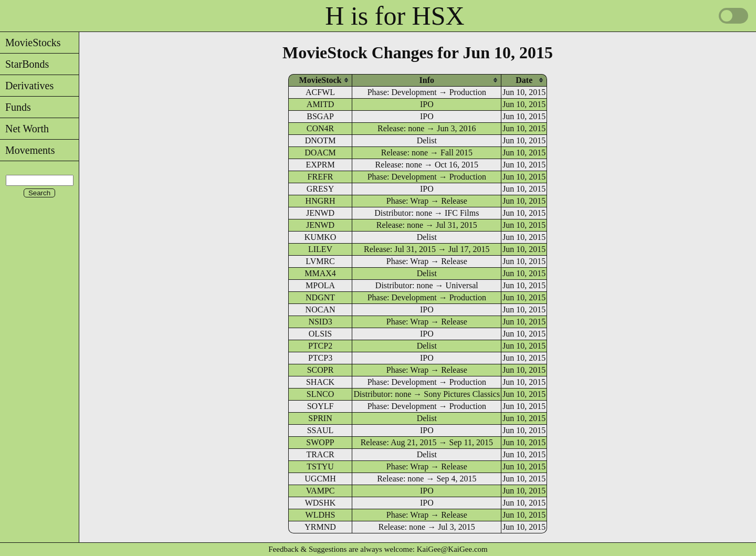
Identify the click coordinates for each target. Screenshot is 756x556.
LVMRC (320, 261)
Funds (15, 107)
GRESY (320, 189)
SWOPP (320, 442)
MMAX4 (320, 273)
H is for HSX (395, 16)
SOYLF (321, 406)
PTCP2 (320, 346)
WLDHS (321, 515)
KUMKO (320, 237)
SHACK (320, 382)
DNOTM (321, 140)
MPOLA (320, 285)
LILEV (320, 249)
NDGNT (320, 297)
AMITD (320, 104)
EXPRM (320, 165)
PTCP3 (320, 358)
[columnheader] (321, 80)
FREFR (321, 177)
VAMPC (321, 491)
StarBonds (24, 64)
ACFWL (320, 92)
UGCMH (320, 479)
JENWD (320, 213)
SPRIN (320, 418)
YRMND (320, 527)
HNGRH (321, 201)
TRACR (320, 454)
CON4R (320, 128)
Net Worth (24, 129)
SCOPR (321, 370)
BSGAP (320, 116)
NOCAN (321, 310)
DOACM (320, 153)
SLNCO (320, 394)
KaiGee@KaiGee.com (452, 549)
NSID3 (320, 322)
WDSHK (321, 503)
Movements (27, 150)
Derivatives (27, 86)
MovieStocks (30, 43)
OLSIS (320, 334)
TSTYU (320, 466)
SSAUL (321, 430)
